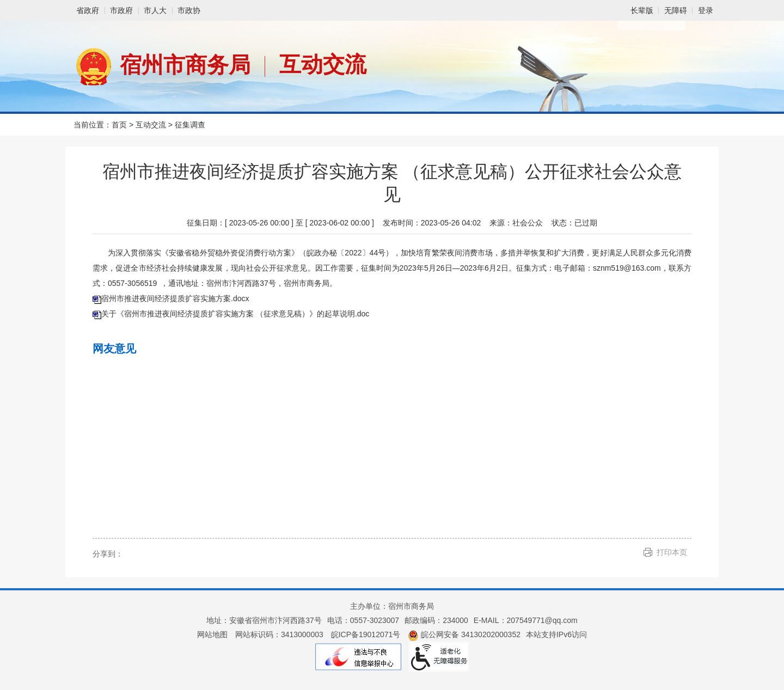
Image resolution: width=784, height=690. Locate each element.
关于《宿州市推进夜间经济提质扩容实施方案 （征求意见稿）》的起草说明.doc (235, 314)
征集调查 (190, 125)
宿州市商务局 (185, 65)
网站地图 (212, 634)
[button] (642, 10)
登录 (706, 10)
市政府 (121, 10)
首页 (119, 125)
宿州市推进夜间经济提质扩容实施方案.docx (175, 298)
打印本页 (672, 552)
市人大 (155, 10)
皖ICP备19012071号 (366, 634)
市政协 (189, 10)
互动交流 (323, 64)
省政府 (88, 10)
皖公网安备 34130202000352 (464, 634)
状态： (574, 223)
